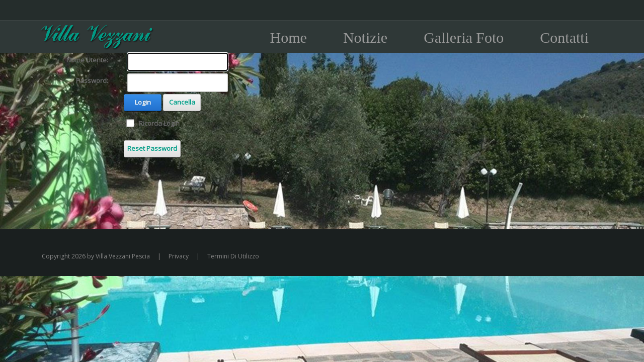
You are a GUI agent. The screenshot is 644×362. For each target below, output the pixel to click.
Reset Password (152, 148)
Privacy (179, 256)
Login (143, 102)
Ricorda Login (159, 123)
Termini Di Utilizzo (233, 256)
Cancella (182, 102)
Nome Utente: (87, 60)
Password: (92, 80)
